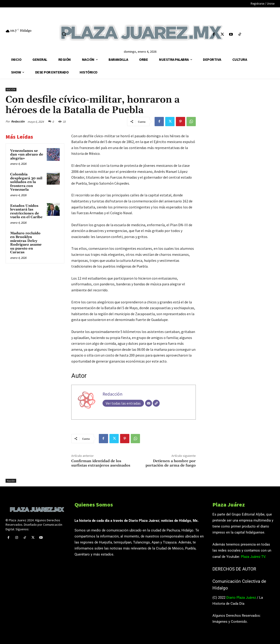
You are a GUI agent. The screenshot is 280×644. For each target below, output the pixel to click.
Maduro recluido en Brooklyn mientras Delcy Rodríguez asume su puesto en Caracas (26, 243)
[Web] (156, 403)
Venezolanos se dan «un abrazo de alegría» (27, 155)
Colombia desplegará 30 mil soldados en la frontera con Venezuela (26, 182)
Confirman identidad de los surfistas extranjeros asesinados (101, 463)
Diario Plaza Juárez (241, 598)
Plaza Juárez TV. (254, 557)
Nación (11, 90)
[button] (64, 34)
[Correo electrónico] (149, 403)
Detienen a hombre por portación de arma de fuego (171, 463)
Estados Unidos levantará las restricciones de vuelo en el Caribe (26, 212)
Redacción (18, 121)
